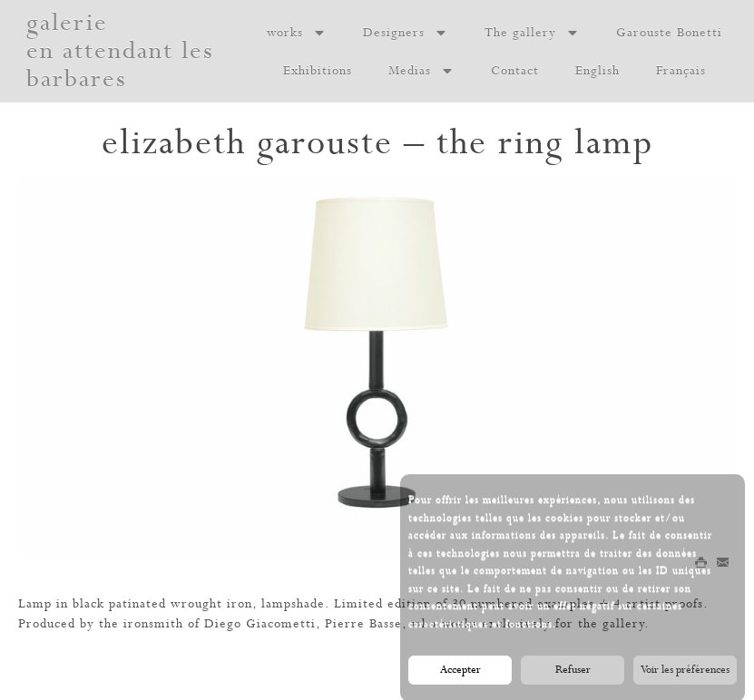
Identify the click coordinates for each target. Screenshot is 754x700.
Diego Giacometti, (262, 624)
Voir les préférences (685, 673)
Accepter (460, 673)
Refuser (573, 673)
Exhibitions (318, 71)
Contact (515, 71)
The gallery (532, 33)
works (297, 33)
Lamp (35, 604)
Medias (421, 71)
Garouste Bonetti (669, 33)
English (597, 71)
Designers (406, 33)
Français (681, 71)
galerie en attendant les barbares (120, 51)
